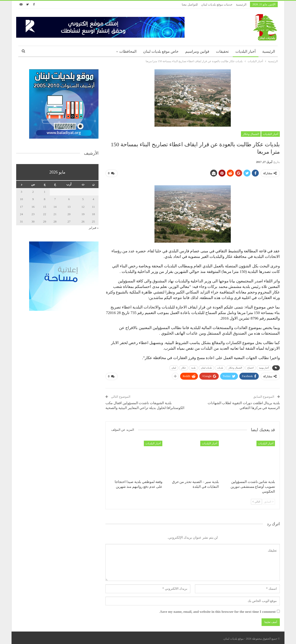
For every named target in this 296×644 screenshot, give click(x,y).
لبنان (174, 367)
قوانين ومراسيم (197, 51)
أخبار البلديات (245, 51)
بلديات (220, 367)
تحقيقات (222, 51)
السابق (269, 500)
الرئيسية (241, 5)
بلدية (193, 367)
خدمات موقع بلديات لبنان (217, 5)
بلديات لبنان (207, 367)
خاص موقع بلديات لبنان (161, 51)
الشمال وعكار (251, 134)
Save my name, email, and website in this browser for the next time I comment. (217, 610)
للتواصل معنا (190, 5)
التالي (256, 500)
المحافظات (128, 51)
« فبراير (94, 228)
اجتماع (251, 367)
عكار (184, 367)
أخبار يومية (264, 367)
